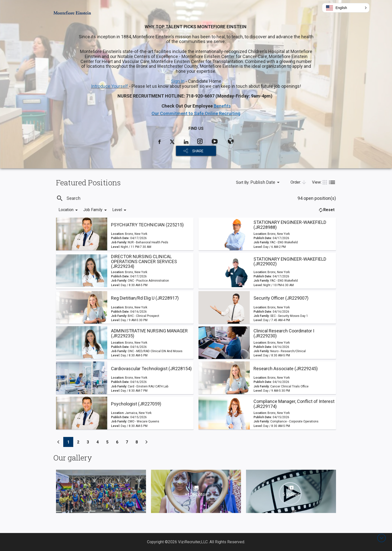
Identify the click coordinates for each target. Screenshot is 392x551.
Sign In (178, 81)
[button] (346, 8)
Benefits (222, 106)
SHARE (198, 151)
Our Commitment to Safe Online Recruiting (196, 113)
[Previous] (58, 442)
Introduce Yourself (110, 86)
